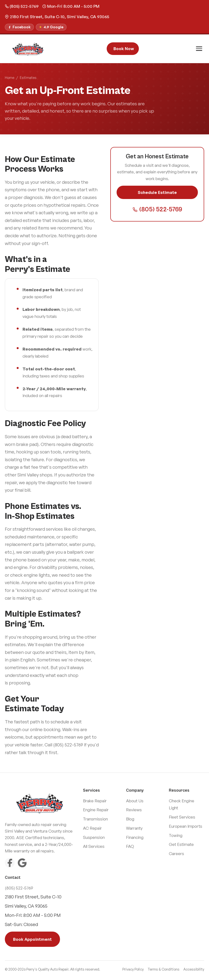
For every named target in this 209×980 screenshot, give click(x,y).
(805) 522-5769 (22, 6)
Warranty (134, 828)
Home (10, 78)
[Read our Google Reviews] (51, 27)
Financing (135, 837)
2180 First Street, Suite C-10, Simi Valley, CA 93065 (57, 17)
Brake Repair (95, 801)
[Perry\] (28, 49)
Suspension (94, 837)
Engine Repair (96, 810)
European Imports (186, 826)
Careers (176, 854)
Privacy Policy (133, 969)
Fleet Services (182, 817)
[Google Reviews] (22, 863)
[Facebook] (10, 863)
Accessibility (194, 969)
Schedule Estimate (157, 192)
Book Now (124, 49)
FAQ (130, 846)
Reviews (134, 810)
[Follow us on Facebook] (19, 27)
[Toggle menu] (199, 49)
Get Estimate (181, 844)
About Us (135, 801)
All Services (94, 846)
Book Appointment (32, 939)
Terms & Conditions (164, 969)
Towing (176, 835)
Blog (130, 819)
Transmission (95, 819)
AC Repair (92, 828)
